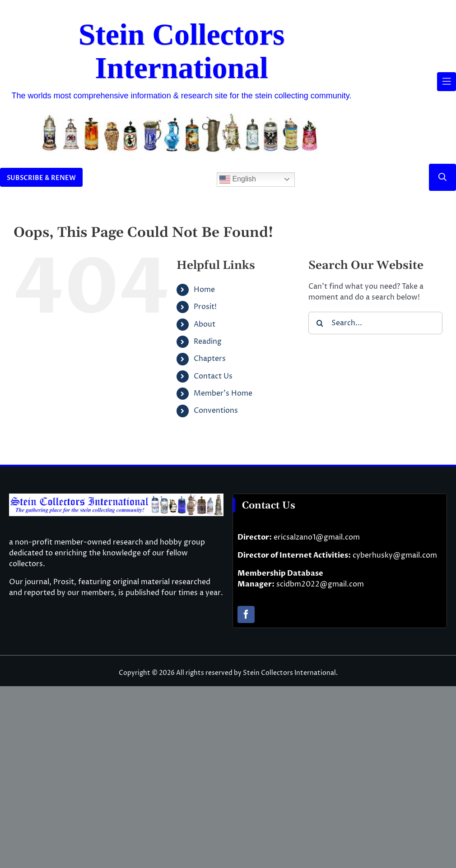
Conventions (216, 411)
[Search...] (375, 323)
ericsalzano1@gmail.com (317, 537)
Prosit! (205, 307)
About (205, 324)
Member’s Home (223, 393)
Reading (208, 342)
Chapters (210, 359)
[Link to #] (442, 177)
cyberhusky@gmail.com (395, 555)
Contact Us (213, 376)
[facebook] (246, 614)
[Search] (320, 323)
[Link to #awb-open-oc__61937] (447, 82)
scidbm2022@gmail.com (320, 584)
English (238, 180)
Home (204, 290)
